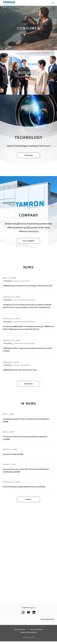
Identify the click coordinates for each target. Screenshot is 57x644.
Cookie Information (28, 632)
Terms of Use (20, 629)
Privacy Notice (37, 629)
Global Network (47, 619)
